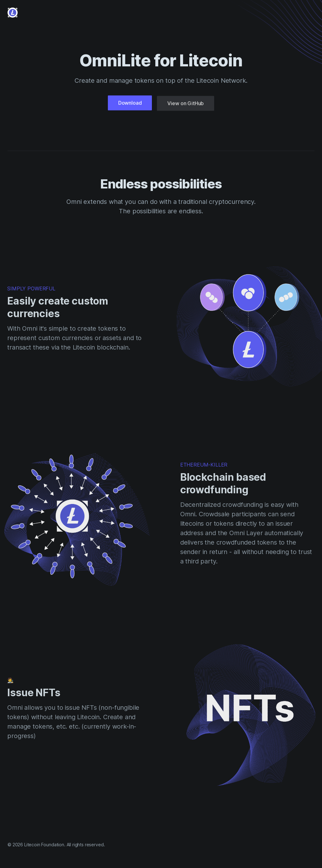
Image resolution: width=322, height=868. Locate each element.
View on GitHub (186, 105)
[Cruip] (13, 13)
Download (130, 104)
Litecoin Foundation (44, 845)
